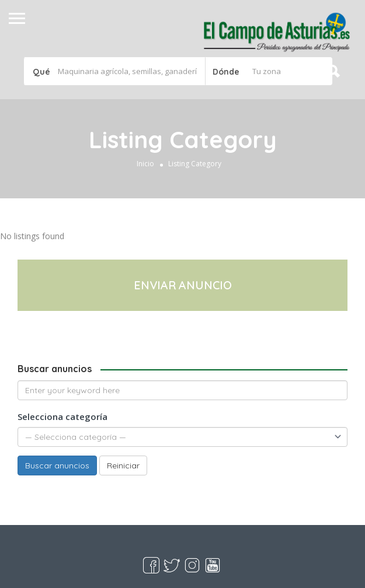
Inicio (145, 164)
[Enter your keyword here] (182, 390)
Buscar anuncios (57, 466)
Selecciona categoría (62, 416)
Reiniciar (123, 466)
